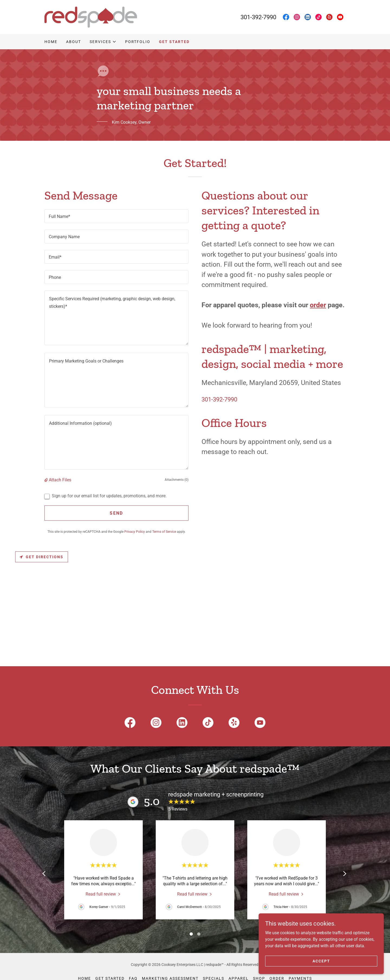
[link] (91, 17)
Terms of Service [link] (164, 532)
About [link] (74, 42)
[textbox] (116, 216)
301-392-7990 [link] (258, 17)
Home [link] (51, 42)
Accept (329, 961)
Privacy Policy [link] (135, 532)
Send (116, 513)
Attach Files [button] (60, 480)
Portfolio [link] (138, 42)
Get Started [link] (174, 42)
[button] (103, 42)
